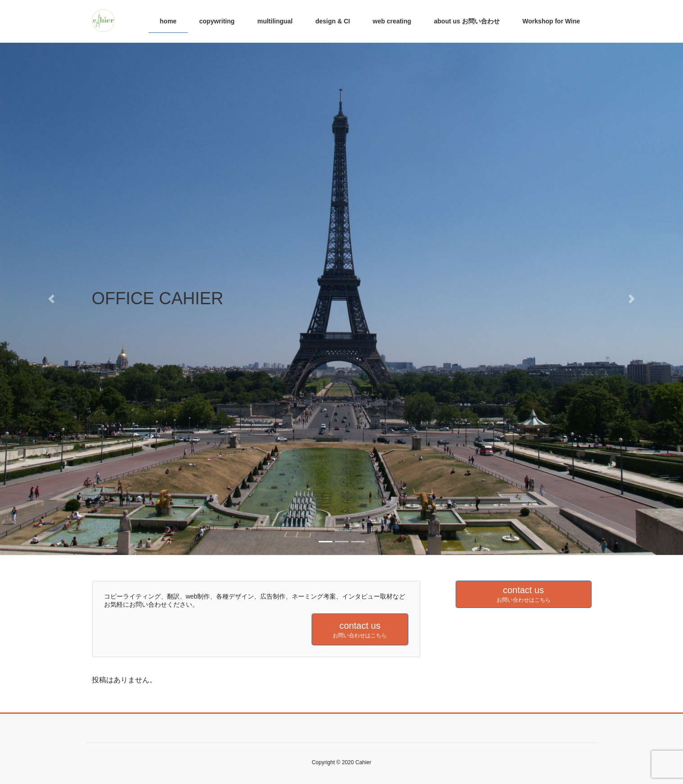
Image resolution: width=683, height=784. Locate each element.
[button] (51, 299)
